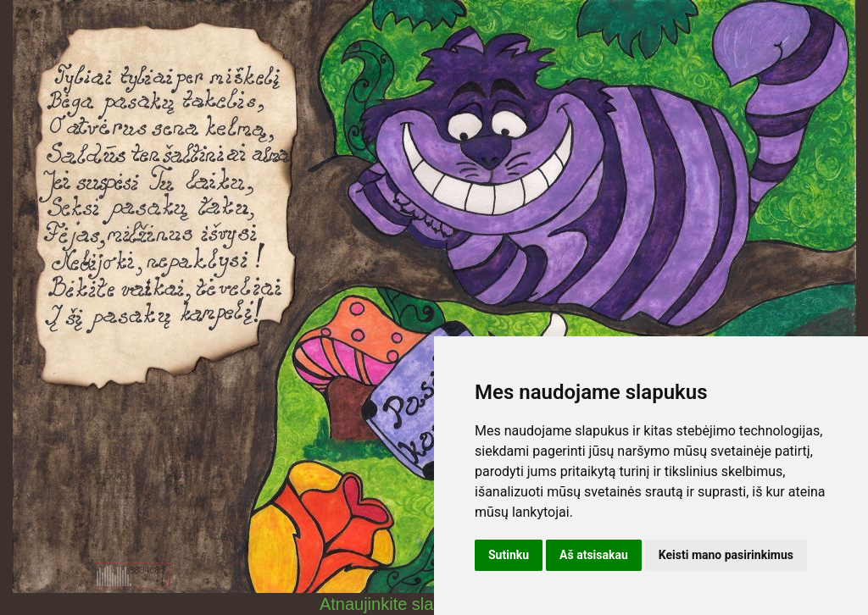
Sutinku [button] (509, 555)
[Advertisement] (131, 473)
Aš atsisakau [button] (594, 555)
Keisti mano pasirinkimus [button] (726, 555)
